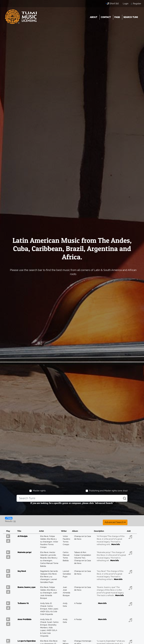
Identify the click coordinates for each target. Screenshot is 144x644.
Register (137, 4)
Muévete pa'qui (24, 552)
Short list (113, 4)
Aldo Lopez (53, 609)
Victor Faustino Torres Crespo (49, 544)
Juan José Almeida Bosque (49, 595)
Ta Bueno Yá (23, 603)
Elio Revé (45, 536)
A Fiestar (78, 603)
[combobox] (72, 498)
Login (126, 4)
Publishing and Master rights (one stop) (108, 491)
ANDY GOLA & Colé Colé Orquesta (49, 633)
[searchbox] (72, 498)
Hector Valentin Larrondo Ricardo (48, 555)
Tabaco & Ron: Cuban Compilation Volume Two (83, 555)
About (94, 17)
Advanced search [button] (115, 522)
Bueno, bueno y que (26, 587)
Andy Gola (45, 603)
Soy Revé (22, 571)
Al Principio (23, 536)
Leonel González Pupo (67, 574)
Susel (50, 622)
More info (116, 544)
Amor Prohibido (24, 619)
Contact (106, 17)
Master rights (39, 491)
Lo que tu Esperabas (27, 641)
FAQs (117, 17)
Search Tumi (131, 17)
